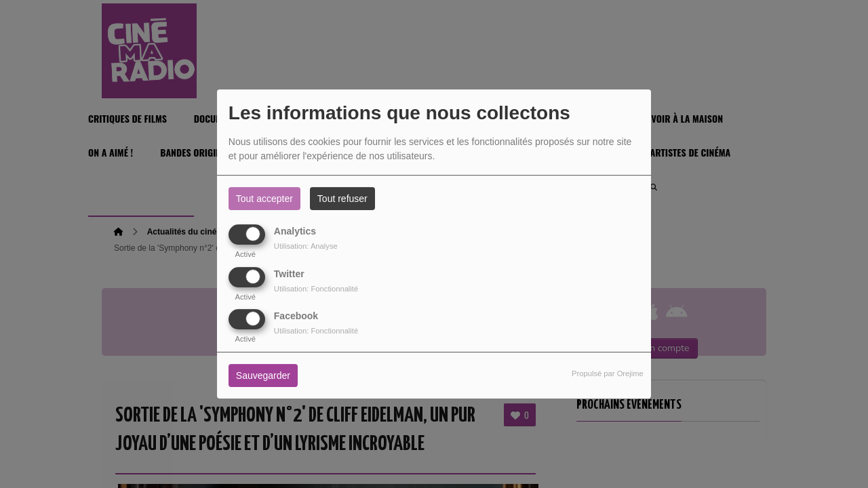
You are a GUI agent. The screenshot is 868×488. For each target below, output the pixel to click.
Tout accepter (264, 199)
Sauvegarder (263, 375)
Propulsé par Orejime (608, 373)
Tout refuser (342, 199)
